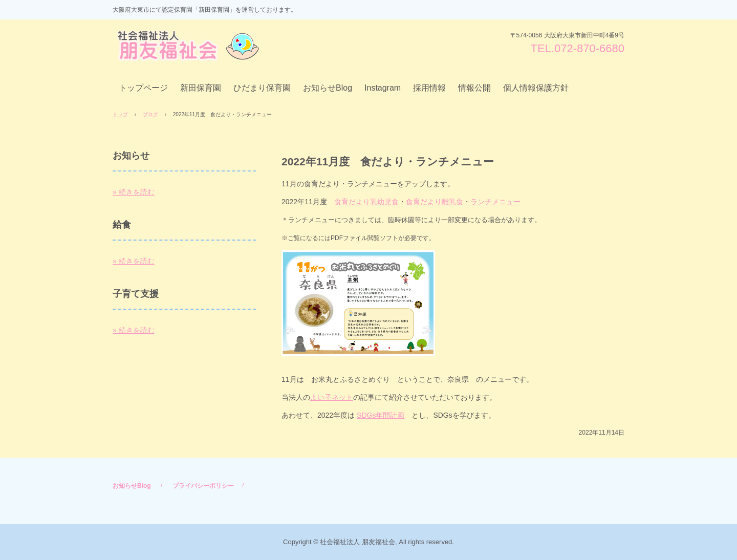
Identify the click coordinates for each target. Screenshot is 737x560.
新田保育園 (201, 88)
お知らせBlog (328, 88)
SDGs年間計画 (381, 415)
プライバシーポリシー (203, 486)
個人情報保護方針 (536, 88)
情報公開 (474, 88)
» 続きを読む (134, 192)
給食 (122, 225)
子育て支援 (136, 294)
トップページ (143, 88)
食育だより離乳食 (435, 202)
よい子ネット (332, 397)
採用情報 (429, 88)
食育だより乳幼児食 (366, 202)
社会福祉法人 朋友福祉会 (190, 46)
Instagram (383, 88)
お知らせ (131, 156)
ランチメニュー (495, 202)
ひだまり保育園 (262, 88)
